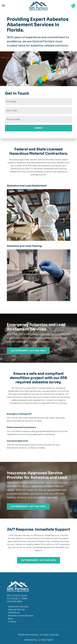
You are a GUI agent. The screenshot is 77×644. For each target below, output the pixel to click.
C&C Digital (47, 640)
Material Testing (16, 610)
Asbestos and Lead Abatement (27, 186)
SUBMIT (39, 128)
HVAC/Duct (14, 613)
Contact (12, 622)
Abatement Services (18, 607)
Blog (10, 619)
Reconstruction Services (21, 616)
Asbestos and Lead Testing (24, 246)
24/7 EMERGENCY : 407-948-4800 (28, 351)
